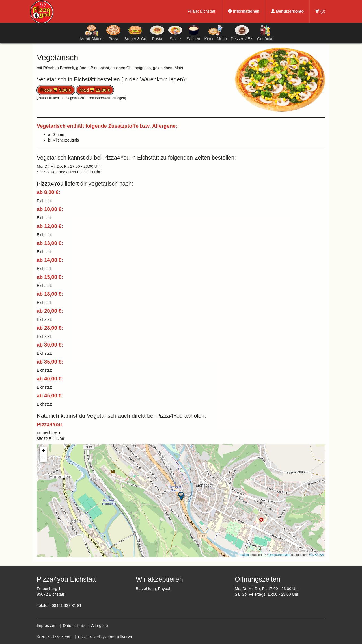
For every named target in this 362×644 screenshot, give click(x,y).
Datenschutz (74, 626)
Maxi (95, 90)
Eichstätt (208, 11)
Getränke (265, 33)
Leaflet (244, 555)
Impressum (47, 626)
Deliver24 (124, 637)
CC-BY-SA (316, 555)
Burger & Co (135, 33)
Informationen (244, 11)
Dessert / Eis (242, 33)
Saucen (193, 33)
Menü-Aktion (91, 33)
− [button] (43, 458)
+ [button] (43, 451)
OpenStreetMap (279, 555)
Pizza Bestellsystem (96, 637)
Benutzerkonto (287, 11)
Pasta (157, 33)
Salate (175, 33)
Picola (56, 90)
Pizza (113, 33)
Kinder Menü (215, 33)
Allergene (99, 626)
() (320, 11)
